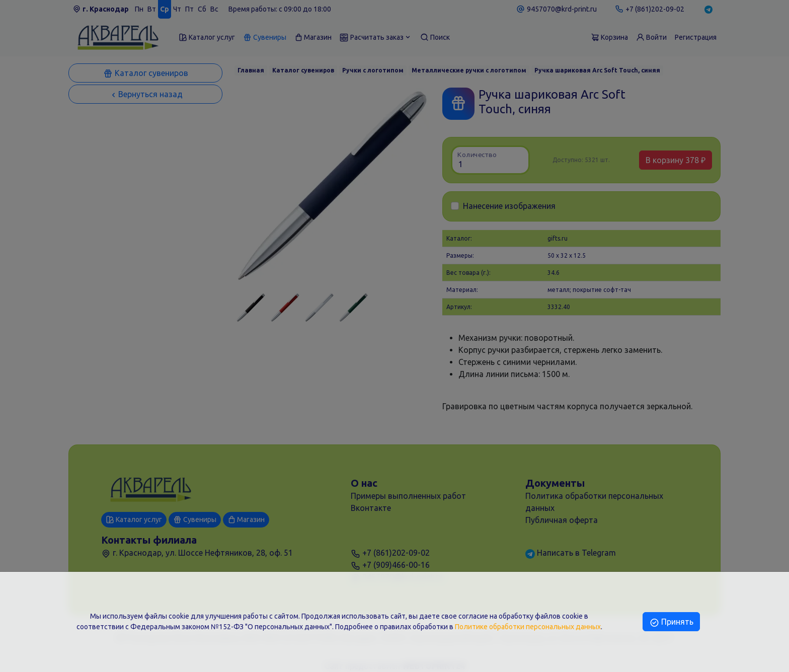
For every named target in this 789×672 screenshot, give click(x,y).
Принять (671, 622)
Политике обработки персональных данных (528, 627)
